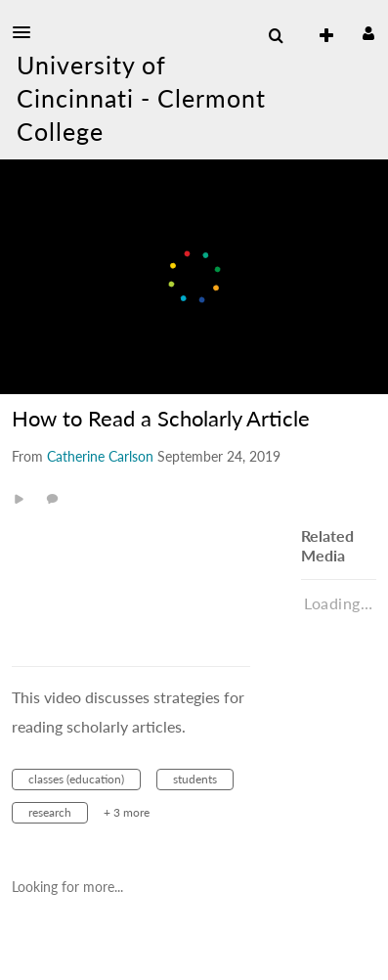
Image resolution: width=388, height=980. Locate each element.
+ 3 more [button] (127, 812)
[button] (27, 32)
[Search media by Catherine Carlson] (100, 456)
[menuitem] (276, 36)
